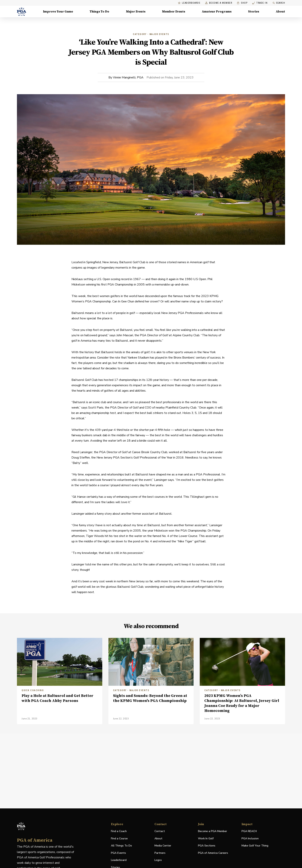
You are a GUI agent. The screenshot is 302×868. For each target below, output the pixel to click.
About (158, 838)
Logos (158, 860)
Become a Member (219, 3)
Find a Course (119, 838)
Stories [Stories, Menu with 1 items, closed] (254, 12)
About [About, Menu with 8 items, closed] (280, 12)
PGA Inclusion (250, 838)
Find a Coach (119, 831)
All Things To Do (121, 846)
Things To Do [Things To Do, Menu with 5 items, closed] (99, 12)
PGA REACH (249, 831)
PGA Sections (207, 846)
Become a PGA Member (213, 831)
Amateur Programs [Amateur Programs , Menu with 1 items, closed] (217, 12)
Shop (242, 3)
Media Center (163, 846)
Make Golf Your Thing (255, 846)
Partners (160, 853)
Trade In (260, 3)
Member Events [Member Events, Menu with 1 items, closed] (174, 12)
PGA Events (118, 853)
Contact (160, 831)
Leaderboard (119, 860)
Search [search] (279, 3)
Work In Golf (206, 838)
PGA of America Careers (213, 853)
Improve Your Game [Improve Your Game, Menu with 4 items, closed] (58, 12)
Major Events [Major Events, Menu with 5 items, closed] (136, 12)
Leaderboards (189, 3)
